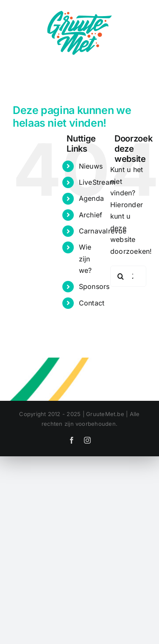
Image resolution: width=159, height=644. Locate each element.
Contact (92, 303)
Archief (91, 215)
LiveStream (97, 182)
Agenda (91, 198)
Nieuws (91, 166)
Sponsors (94, 286)
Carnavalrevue (103, 231)
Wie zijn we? (85, 258)
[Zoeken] (121, 276)
